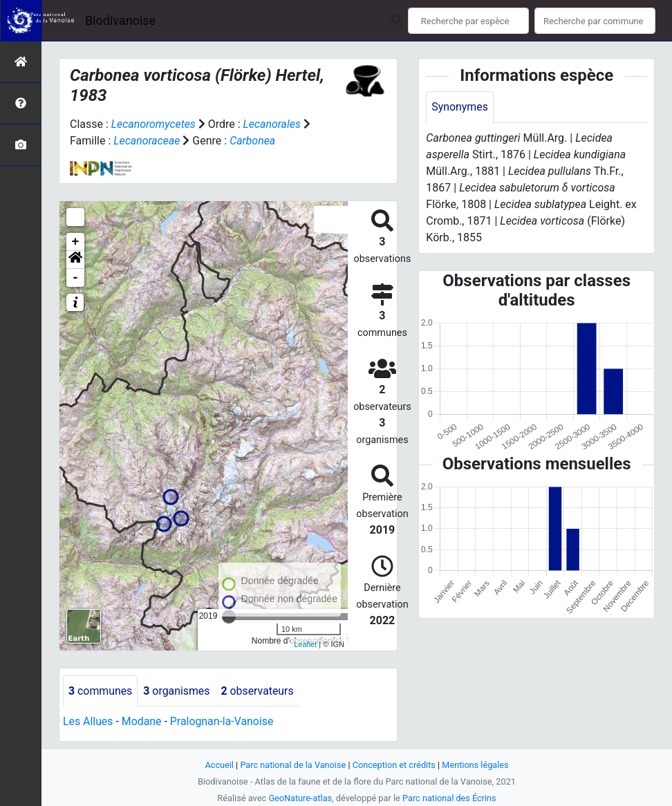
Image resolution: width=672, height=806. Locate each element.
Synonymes (460, 107)
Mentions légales (476, 765)
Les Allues (88, 722)
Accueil (218, 765)
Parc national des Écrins (450, 798)
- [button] (76, 278)
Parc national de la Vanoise (292, 765)
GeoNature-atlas (300, 798)
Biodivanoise (120, 20)
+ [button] (76, 242)
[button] (75, 260)
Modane (142, 722)
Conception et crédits (394, 765)
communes (101, 691)
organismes (177, 691)
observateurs (259, 691)
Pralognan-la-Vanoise (223, 722)
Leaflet (305, 644)
